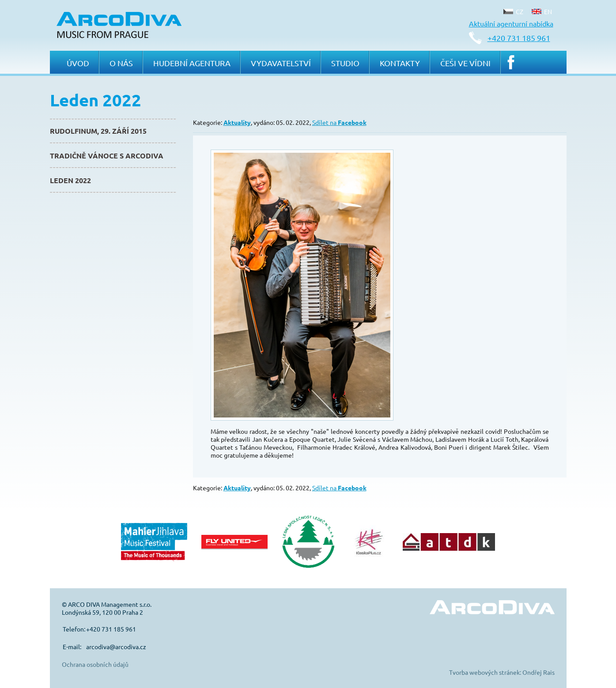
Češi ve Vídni (465, 63)
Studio (345, 63)
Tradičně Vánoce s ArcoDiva (107, 156)
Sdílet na (339, 122)
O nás (121, 63)
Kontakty (400, 63)
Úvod (78, 63)
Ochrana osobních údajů (95, 664)
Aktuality (237, 122)
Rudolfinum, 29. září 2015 (98, 131)
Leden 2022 (70, 180)
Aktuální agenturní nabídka (511, 23)
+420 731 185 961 (519, 38)
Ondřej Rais (539, 672)
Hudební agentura (192, 63)
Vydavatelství (281, 63)
